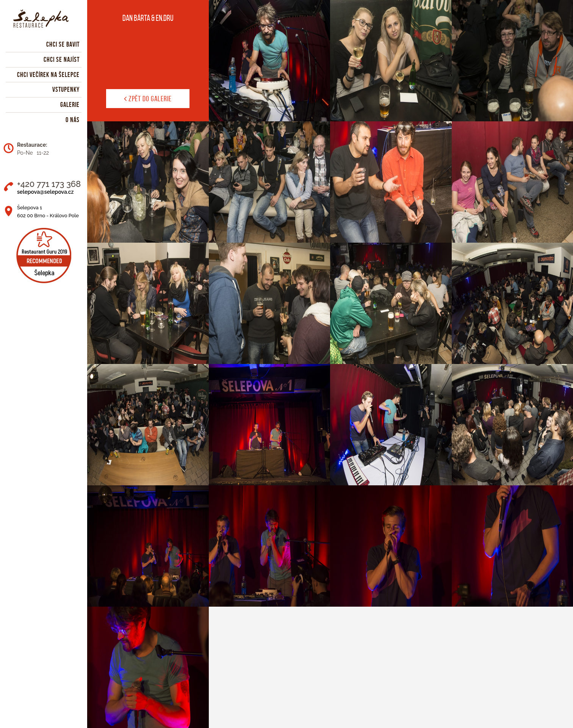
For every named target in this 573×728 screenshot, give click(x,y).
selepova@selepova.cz (45, 192)
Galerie (70, 105)
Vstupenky (66, 89)
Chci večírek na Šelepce (48, 75)
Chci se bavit (63, 44)
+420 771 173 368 (49, 184)
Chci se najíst (62, 60)
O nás (73, 120)
